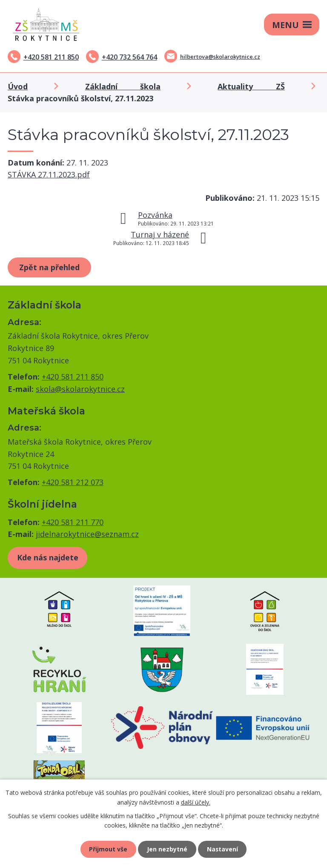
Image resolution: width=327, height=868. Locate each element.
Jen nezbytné (167, 849)
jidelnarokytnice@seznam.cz (87, 534)
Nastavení (223, 849)
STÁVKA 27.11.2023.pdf (49, 174)
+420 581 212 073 (73, 482)
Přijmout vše (108, 849)
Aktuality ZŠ (251, 86)
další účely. (196, 802)
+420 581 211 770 (73, 522)
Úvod (18, 86)
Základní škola (123, 86)
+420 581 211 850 (51, 57)
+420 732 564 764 (129, 57)
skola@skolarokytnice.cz (80, 389)
